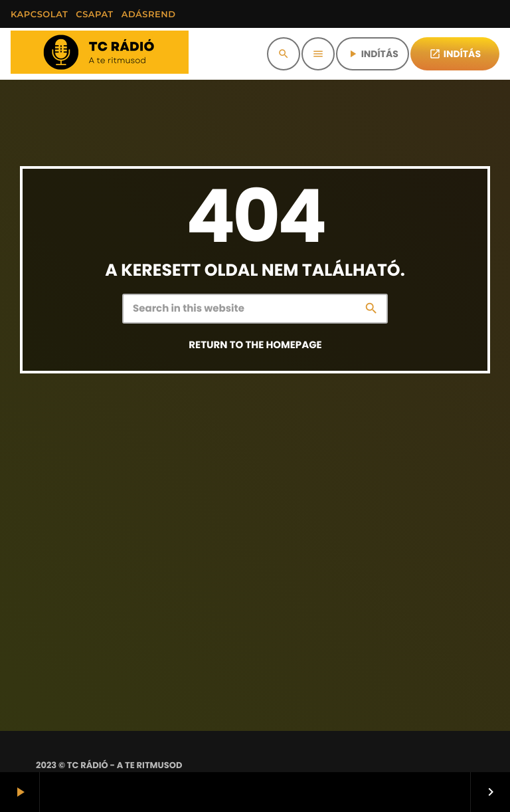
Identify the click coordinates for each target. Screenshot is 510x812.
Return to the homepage (255, 345)
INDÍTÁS (373, 54)
